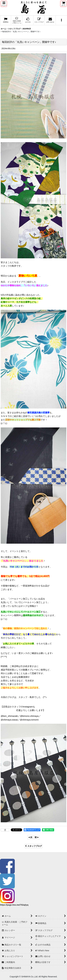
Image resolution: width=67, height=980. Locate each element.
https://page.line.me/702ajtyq (14, 905)
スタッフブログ (33, 846)
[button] (4, 4)
